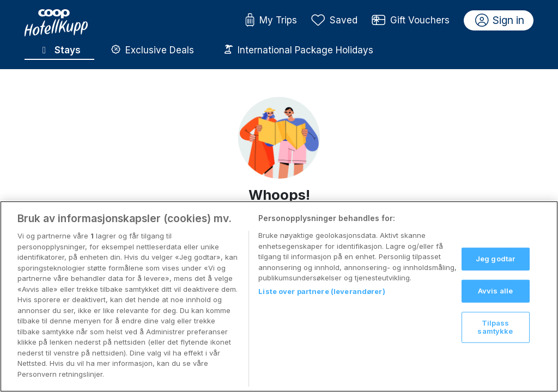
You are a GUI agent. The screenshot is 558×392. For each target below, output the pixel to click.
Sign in (500, 21)
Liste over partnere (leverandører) (322, 302)
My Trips (271, 21)
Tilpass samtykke (495, 338)
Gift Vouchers (411, 21)
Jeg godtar (495, 269)
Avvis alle (495, 302)
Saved (335, 21)
